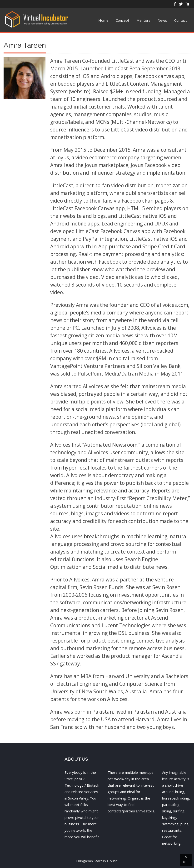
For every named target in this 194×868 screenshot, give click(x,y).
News (162, 20)
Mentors (143, 20)
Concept (122, 20)
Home (103, 20)
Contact (181, 20)
